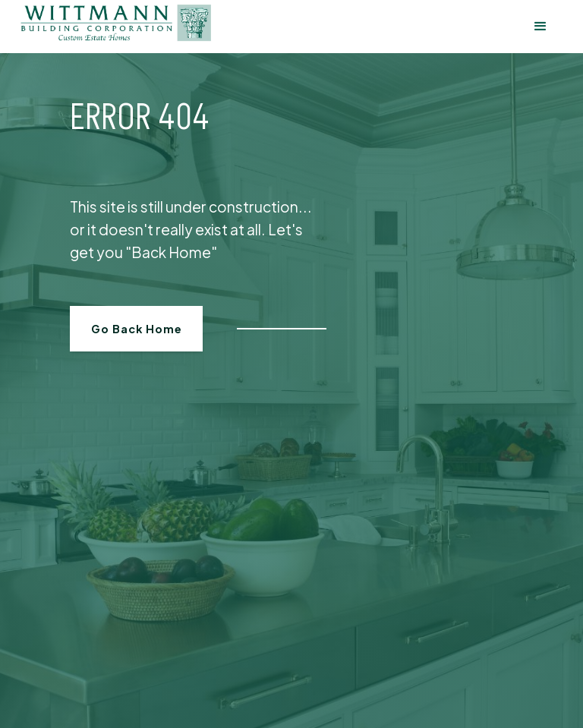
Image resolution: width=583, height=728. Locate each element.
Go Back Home (137, 329)
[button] (540, 27)
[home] (116, 23)
